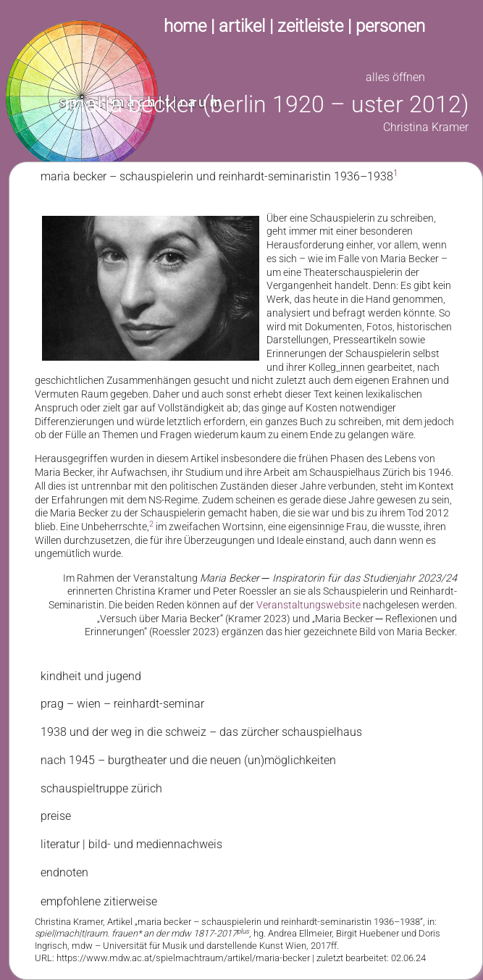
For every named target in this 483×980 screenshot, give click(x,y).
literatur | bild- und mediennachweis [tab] (131, 844)
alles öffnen (395, 77)
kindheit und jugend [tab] (91, 676)
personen (390, 26)
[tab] (246, 934)
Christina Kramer (426, 127)
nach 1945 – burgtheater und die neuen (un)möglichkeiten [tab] (188, 760)
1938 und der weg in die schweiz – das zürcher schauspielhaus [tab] (201, 732)
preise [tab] (56, 816)
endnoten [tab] (64, 872)
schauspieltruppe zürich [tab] (101, 788)
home (185, 26)
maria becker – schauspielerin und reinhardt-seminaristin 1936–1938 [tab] (219, 176)
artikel (242, 26)
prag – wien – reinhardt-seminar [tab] (122, 704)
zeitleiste (310, 26)
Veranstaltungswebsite (308, 605)
